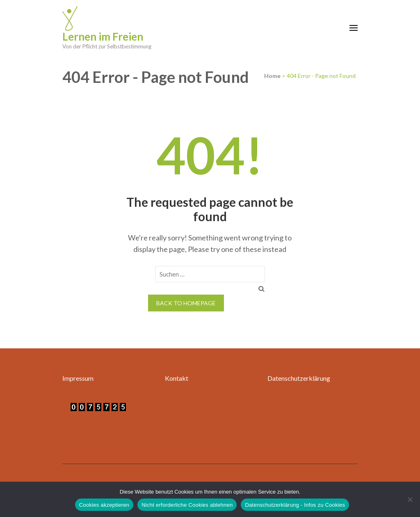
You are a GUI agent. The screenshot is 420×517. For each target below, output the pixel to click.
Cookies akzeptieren (104, 505)
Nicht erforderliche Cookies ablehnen (187, 505)
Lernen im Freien (103, 37)
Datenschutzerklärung (299, 378)
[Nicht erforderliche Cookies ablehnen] (410, 499)
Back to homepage (186, 303)
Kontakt (177, 378)
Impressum (78, 378)
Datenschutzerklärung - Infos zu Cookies (295, 505)
